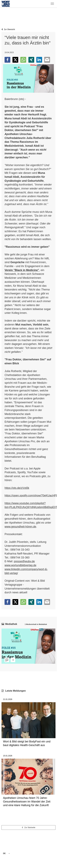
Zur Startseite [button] (28, 828)
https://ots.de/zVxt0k (17, 488)
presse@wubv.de (24, 561)
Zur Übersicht (8, 29)
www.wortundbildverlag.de (20, 565)
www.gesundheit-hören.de (20, 527)
